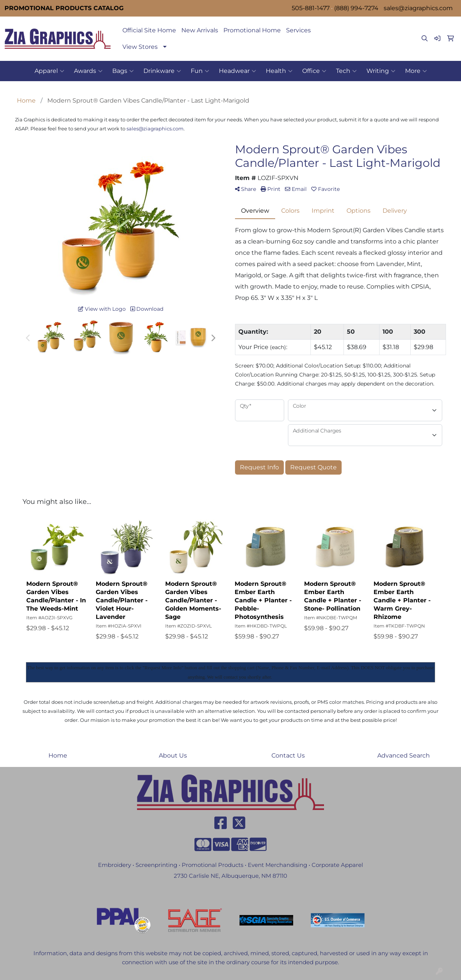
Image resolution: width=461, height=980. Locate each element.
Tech (346, 71)
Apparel (49, 71)
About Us (173, 755)
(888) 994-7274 (356, 8)
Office (314, 71)
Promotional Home (252, 30)
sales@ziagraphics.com (418, 8)
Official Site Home (149, 30)
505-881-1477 (311, 8)
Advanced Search (404, 755)
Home (58, 755)
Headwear (237, 71)
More (416, 71)
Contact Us (288, 755)
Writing (381, 71)
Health (279, 71)
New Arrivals (200, 30)
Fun (200, 71)
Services (298, 30)
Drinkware (162, 71)
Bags (123, 71)
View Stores (140, 47)
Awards (88, 71)
